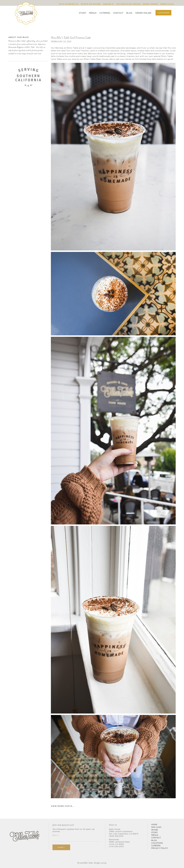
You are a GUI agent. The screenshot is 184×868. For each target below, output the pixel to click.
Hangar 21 (108, 4)
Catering (105, 13)
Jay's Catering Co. (69, 4)
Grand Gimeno (150, 4)
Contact (118, 13)
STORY (154, 832)
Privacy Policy (160, 848)
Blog (129, 13)
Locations (163, 13)
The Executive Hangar (128, 4)
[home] (26, 11)
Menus (93, 13)
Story (83, 13)
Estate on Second (91, 4)
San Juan (156, 827)
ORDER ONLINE (143, 13)
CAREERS (156, 846)
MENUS (155, 835)
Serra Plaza (167, 4)
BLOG (154, 840)
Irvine (155, 830)
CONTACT (156, 838)
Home (154, 824)
